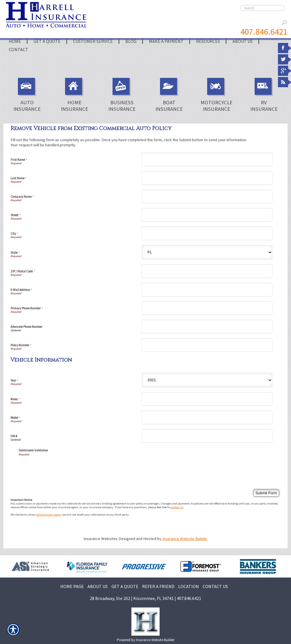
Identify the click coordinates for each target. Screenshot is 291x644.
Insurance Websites (101, 539)
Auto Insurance (27, 95)
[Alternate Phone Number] (207, 327)
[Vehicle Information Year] (207, 380)
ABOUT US (98, 586)
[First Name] (207, 160)
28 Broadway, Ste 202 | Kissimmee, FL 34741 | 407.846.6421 (145, 598)
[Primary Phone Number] (207, 308)
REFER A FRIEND (158, 586)
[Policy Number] (207, 345)
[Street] (207, 215)
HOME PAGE (72, 586)
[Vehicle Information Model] (207, 417)
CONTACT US (215, 586)
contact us (177, 507)
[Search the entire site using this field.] (263, 8)
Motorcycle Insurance (217, 95)
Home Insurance (74, 95)
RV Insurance (264, 95)
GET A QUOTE (125, 586)
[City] (207, 233)
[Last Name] (207, 178)
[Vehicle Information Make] (207, 399)
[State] (207, 252)
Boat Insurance (169, 95)
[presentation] (62, 467)
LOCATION (189, 586)
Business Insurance (122, 95)
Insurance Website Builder (185, 539)
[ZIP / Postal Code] (207, 271)
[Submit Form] (266, 493)
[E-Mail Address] (207, 290)
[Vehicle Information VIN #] (207, 436)
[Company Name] (207, 196)
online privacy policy (49, 515)
